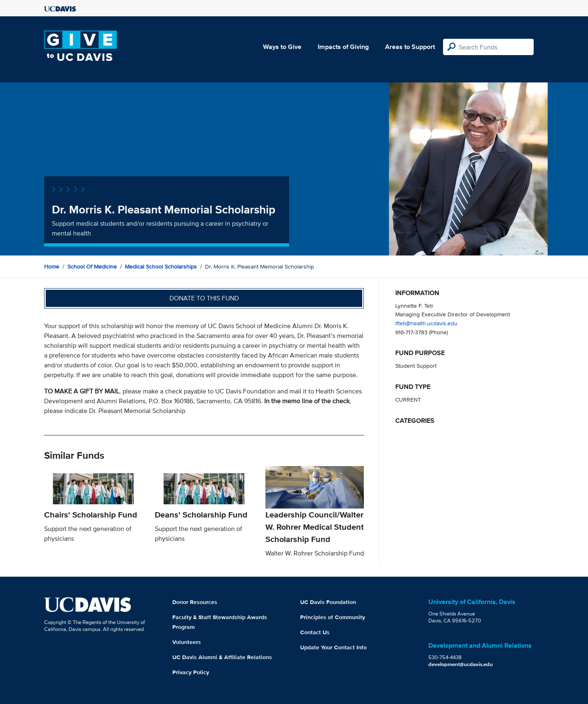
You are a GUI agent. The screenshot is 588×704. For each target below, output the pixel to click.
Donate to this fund (204, 298)
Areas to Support (410, 47)
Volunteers (187, 642)
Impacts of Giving (343, 47)
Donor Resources (195, 602)
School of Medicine (92, 266)
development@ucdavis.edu (461, 664)
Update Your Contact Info (333, 647)
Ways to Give (282, 47)
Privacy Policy (191, 672)
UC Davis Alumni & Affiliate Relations (222, 657)
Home (52, 266)
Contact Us (315, 632)
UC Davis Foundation (328, 602)
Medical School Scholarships (161, 266)
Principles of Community (333, 617)
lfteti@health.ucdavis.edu (426, 323)
